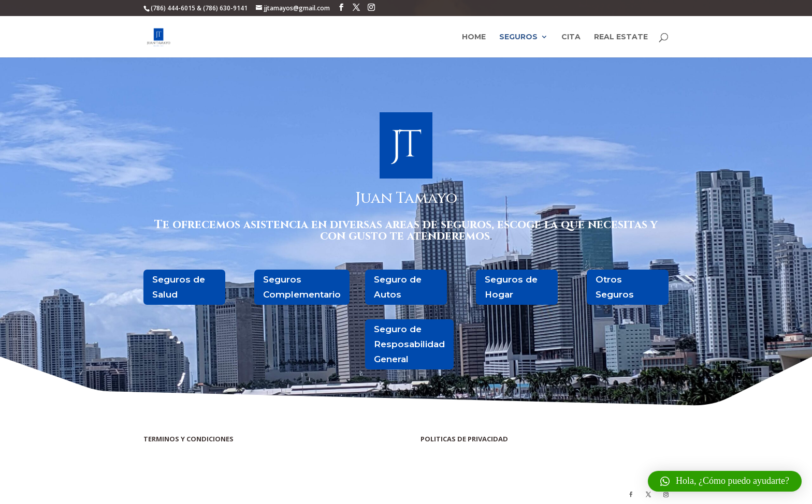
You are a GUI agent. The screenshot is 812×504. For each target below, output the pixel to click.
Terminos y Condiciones (172, 450)
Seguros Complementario (302, 287)
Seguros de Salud (179, 287)
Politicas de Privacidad (447, 450)
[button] (725, 481)
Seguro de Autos (398, 287)
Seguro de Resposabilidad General (409, 344)
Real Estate (621, 37)
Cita (571, 37)
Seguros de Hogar (511, 287)
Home (474, 37)
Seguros (518, 37)
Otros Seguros (615, 287)
